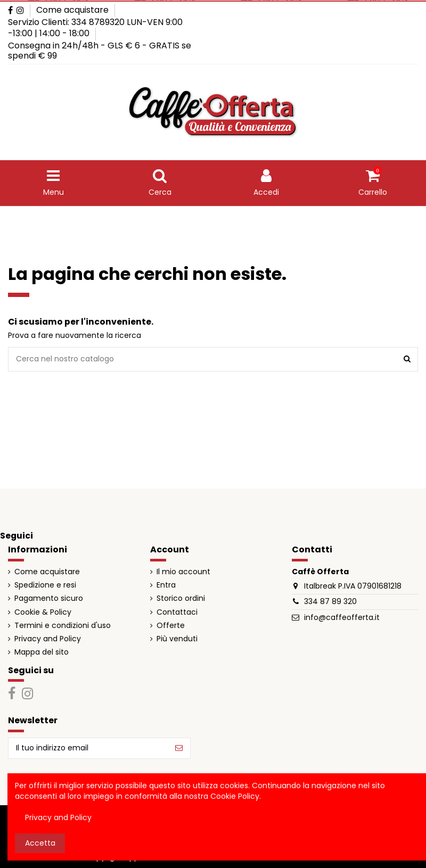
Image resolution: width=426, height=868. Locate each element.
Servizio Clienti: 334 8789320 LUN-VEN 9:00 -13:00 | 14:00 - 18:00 (95, 28)
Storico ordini (181, 598)
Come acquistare (72, 10)
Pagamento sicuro (49, 598)
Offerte (171, 626)
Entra (166, 585)
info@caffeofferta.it (342, 617)
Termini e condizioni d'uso (63, 626)
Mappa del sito (42, 652)
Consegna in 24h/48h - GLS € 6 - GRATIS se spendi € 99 (100, 51)
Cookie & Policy (43, 612)
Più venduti (177, 639)
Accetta (40, 843)
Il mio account (183, 572)
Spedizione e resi (45, 585)
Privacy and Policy (48, 639)
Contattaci (177, 612)
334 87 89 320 (330, 601)
